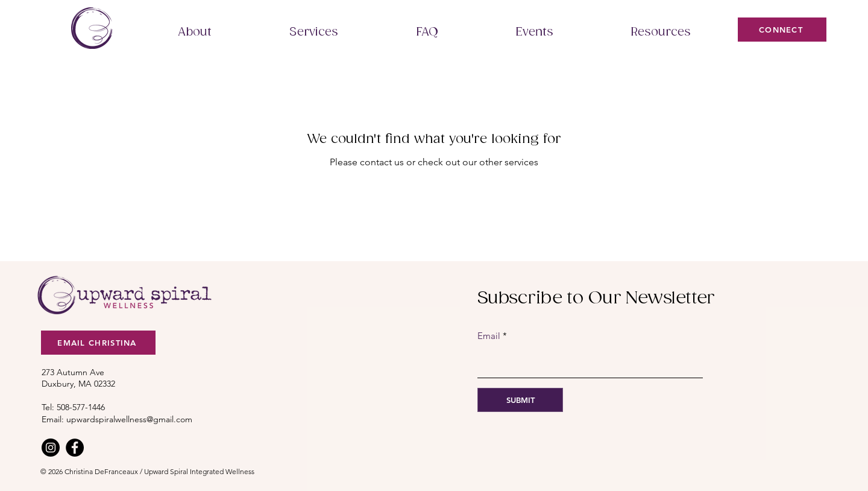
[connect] (782, 30)
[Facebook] (75, 448)
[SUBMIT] (520, 400)
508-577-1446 (81, 407)
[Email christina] (98, 343)
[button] (194, 32)
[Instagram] (51, 448)
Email (489, 336)
